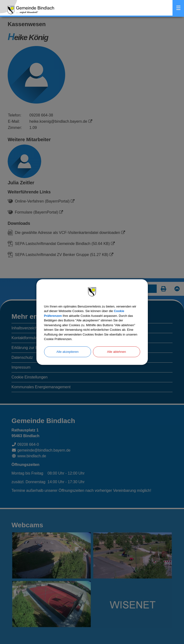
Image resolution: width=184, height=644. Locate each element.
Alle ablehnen (117, 352)
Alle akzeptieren (68, 352)
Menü (178, 8)
